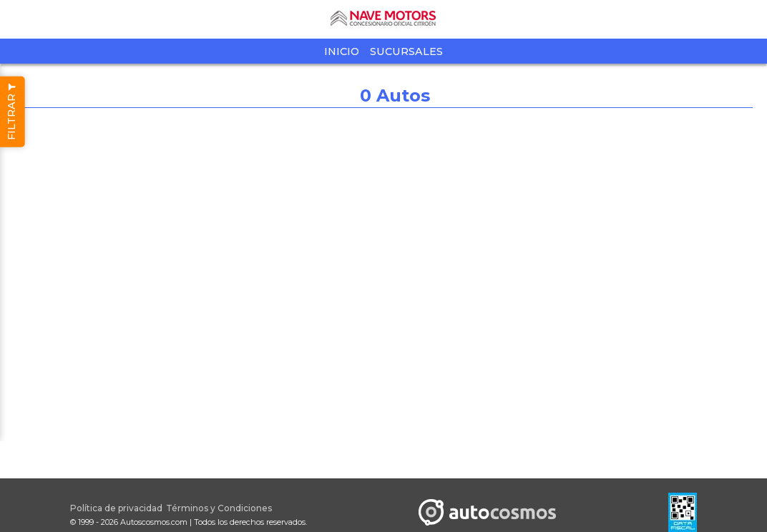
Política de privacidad (116, 508)
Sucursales (406, 51)
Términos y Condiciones (219, 508)
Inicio (342, 51)
